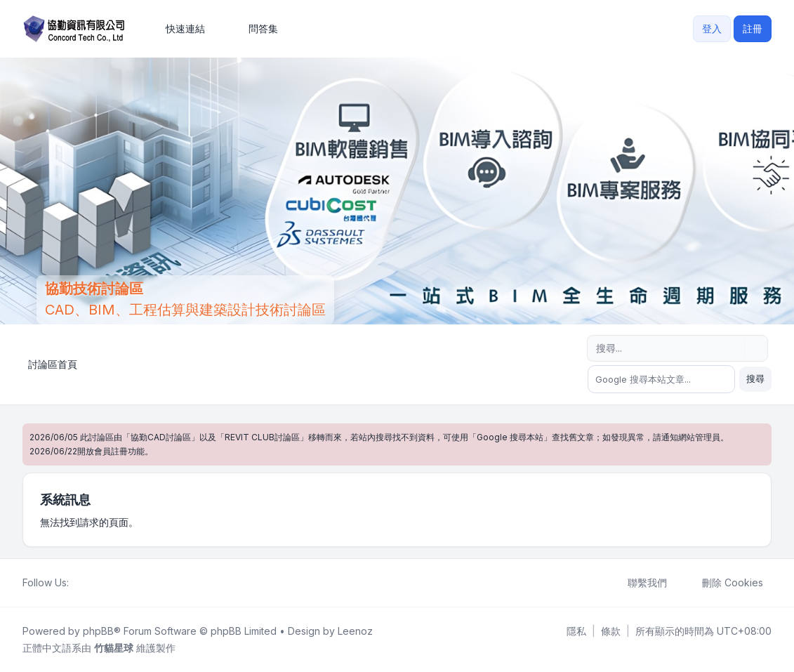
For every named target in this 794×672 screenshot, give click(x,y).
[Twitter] (88, 583)
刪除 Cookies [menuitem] (723, 583)
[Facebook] (77, 583)
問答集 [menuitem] (254, 29)
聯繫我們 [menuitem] (638, 583)
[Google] (111, 583)
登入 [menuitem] (712, 28)
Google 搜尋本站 (510, 437)
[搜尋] (732, 348)
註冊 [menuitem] (753, 28)
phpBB (98, 631)
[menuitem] (179, 29)
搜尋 (755, 378)
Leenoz (355, 631)
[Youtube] (100, 583)
